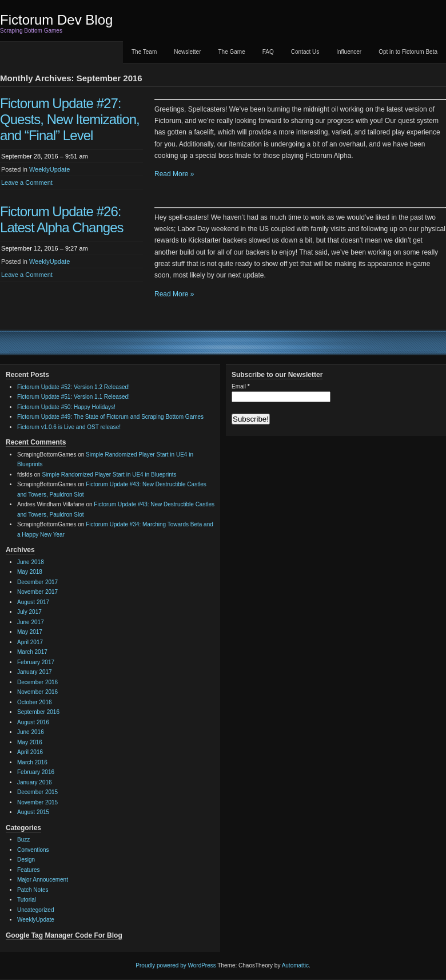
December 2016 (37, 682)
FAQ (268, 52)
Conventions (33, 850)
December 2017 (37, 582)
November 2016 (37, 692)
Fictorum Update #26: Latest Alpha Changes (62, 219)
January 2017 (35, 672)
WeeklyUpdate (49, 169)
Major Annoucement (43, 880)
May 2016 (30, 742)
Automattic (295, 965)
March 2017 (32, 652)
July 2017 (29, 612)
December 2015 (37, 792)
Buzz (23, 840)
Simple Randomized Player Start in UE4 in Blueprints (109, 475)
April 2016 (30, 752)
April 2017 (30, 642)
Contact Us (305, 52)
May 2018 (30, 572)
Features (28, 870)
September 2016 (38, 712)
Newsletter (187, 52)
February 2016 (36, 772)
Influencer (349, 52)
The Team (144, 52)
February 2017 (36, 662)
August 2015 (33, 812)
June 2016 (31, 732)
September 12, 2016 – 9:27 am (45, 248)
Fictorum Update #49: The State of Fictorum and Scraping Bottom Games (110, 417)
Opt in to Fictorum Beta (408, 52)
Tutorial (27, 900)
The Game (232, 52)
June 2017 (31, 622)
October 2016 (35, 702)
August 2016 (33, 722)
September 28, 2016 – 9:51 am (45, 156)
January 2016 (35, 782)
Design (26, 860)
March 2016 (32, 762)
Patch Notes (33, 890)
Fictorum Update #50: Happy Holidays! (66, 407)
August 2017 (33, 602)
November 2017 (37, 592)
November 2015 (37, 802)
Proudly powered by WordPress (176, 965)
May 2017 (30, 632)
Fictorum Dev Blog (56, 20)
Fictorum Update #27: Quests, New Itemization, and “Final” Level (70, 119)
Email (241, 386)
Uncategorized (35, 910)
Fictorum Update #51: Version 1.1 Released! (73, 397)
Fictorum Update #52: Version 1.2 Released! (73, 387)
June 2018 (31, 562)
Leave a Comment (27, 182)
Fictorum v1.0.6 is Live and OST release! (69, 427)
